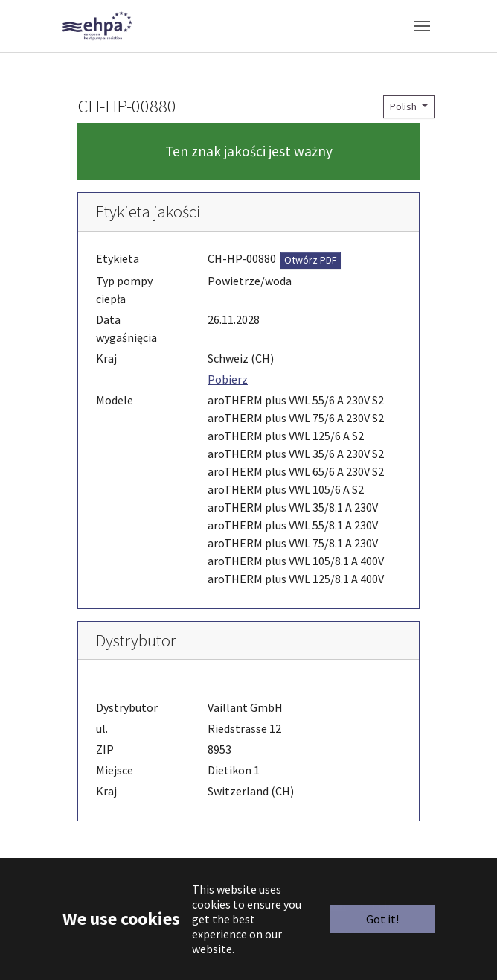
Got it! (382, 919)
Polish (404, 106)
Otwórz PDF (311, 260)
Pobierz (228, 379)
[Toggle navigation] (422, 26)
